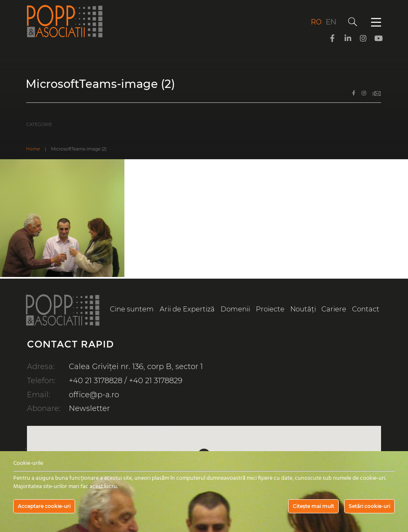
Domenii (235, 309)
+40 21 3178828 (96, 381)
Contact (366, 309)
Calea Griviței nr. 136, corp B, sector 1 (136, 367)
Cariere (334, 309)
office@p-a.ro (94, 395)
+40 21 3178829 (156, 381)
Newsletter (89, 408)
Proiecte (270, 309)
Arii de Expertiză (187, 309)
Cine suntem (132, 309)
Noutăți (303, 309)
